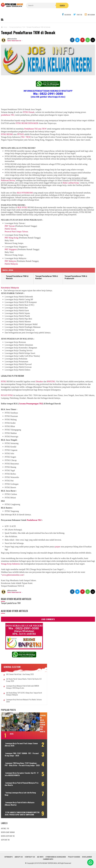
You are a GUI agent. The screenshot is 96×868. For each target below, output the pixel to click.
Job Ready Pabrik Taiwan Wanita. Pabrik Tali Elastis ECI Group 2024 (20, 674)
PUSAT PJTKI (7, 389)
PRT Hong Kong (11, 232)
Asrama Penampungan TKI (31, 398)
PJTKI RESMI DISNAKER (27, 117)
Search (53, 6)
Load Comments (48, 613)
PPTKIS (20, 128)
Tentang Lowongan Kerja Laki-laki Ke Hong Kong (17, 790)
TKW (28, 131)
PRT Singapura (11, 243)
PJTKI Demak (29, 106)
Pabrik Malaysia (11, 258)
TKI (23, 131)
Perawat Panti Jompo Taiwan (16, 226)
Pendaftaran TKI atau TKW (35, 123)
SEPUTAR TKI (5, 838)
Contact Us (30, 855)
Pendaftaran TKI (34, 514)
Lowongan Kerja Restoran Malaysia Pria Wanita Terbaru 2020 (19, 695)
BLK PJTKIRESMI (25, 187)
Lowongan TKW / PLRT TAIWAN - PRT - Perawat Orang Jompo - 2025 (17, 748)
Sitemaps (8, 855)
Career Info (48, 858)
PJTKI (4, 376)
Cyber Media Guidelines (56, 855)
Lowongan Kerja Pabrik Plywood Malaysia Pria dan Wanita (16, 780)
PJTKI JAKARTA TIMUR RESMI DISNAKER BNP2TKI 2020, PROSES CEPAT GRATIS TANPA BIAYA (17, 811)
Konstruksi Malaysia (10, 282)
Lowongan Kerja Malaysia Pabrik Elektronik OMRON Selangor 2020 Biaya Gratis (20, 681)
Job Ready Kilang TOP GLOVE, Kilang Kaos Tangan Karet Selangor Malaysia (20, 688)
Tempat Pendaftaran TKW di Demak (28, 26)
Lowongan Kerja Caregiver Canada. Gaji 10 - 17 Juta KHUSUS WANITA (18, 770)
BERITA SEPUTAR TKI (8, 835)
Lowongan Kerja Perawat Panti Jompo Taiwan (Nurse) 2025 (16, 739)
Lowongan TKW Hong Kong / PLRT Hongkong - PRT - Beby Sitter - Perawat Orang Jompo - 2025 (17, 759)
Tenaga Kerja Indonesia (10, 558)
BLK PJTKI (22, 202)
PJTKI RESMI (7, 128)
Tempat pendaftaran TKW (15, 35)
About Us (19, 855)
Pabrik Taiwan (10, 223)
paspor (58, 541)
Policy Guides (74, 855)
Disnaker (39, 376)
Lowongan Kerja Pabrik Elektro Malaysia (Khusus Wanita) (16, 800)
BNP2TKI (51, 376)
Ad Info (40, 855)
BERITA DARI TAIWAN (8, 831)
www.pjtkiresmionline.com (13, 569)
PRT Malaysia (10, 255)
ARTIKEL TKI (5, 827)
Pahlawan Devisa (8, 174)
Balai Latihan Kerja (71, 177)
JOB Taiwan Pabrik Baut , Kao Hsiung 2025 (20, 668)
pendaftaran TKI (8, 109)
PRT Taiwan (10, 220)
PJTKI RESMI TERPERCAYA (47, 862)
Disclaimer (87, 855)
